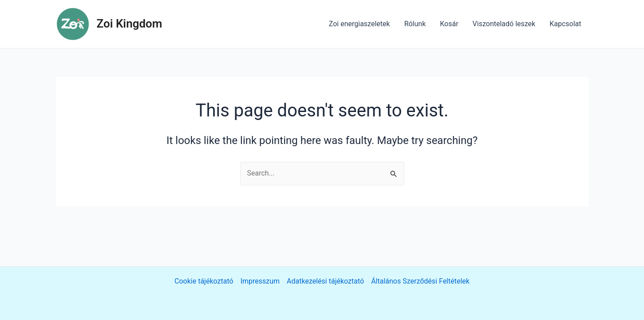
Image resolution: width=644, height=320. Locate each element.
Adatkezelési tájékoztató (325, 281)
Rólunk (415, 24)
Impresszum (260, 281)
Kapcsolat (565, 24)
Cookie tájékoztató (204, 281)
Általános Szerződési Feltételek (420, 281)
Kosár (449, 24)
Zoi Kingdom (130, 24)
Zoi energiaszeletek (360, 24)
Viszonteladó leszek (504, 24)
